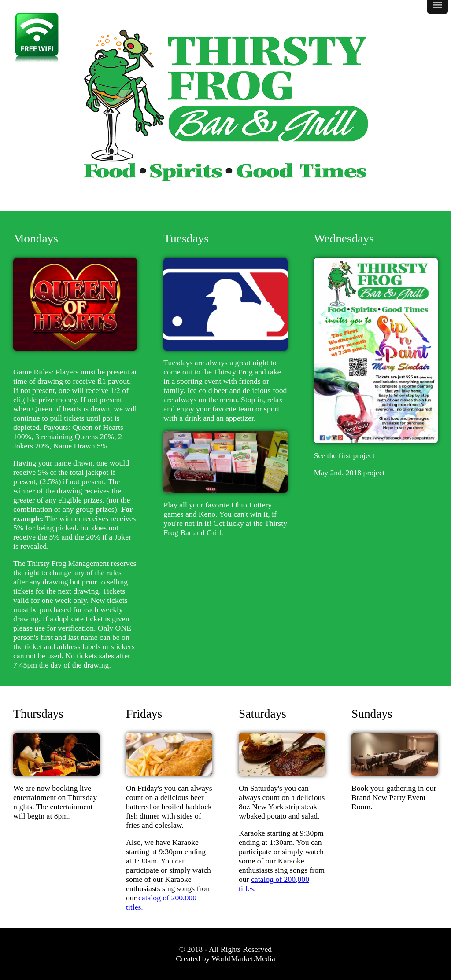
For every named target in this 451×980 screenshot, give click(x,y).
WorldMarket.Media (243, 958)
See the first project (344, 455)
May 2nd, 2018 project (349, 473)
